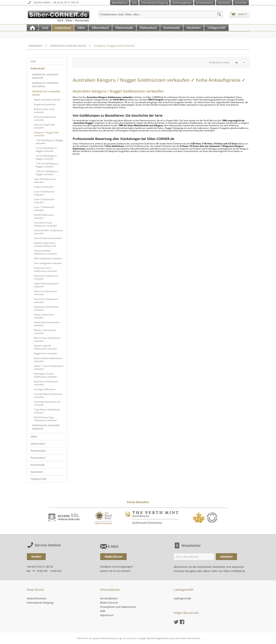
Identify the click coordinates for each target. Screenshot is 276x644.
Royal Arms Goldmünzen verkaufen (46, 383)
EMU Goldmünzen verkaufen (48, 258)
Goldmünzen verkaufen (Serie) (46, 93)
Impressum (107, 615)
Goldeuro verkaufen (44, 187)
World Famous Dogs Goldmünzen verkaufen (45, 419)
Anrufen (36, 557)
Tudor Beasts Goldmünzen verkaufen (47, 411)
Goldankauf (37, 68)
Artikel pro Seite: (220, 62)
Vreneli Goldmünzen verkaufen (44, 216)
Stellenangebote (182, 3)
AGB (103, 611)
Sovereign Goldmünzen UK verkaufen (47, 403)
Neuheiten (37, 472)
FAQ (134, 3)
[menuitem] (161, 16)
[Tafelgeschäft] (216, 28)
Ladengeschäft (182, 598)
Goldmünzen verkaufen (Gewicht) (46, 427)
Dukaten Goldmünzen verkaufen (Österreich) (45, 244)
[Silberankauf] (100, 28)
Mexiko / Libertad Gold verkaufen (45, 332)
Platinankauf (38, 458)
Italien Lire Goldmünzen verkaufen (46, 293)
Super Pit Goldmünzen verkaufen (45, 181)
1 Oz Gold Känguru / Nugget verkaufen (49, 142)
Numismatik (38, 465)
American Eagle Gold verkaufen (44, 126)
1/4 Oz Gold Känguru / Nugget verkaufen (47, 157)
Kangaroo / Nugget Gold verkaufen (46, 134)
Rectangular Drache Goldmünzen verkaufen (45, 375)
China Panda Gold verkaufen (48, 238)
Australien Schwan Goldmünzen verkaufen (45, 224)
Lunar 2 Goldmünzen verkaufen (44, 201)
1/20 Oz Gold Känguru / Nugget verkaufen (47, 173)
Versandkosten (205, 3)
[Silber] (81, 28)
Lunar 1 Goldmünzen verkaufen (44, 209)
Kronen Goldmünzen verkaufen (44, 316)
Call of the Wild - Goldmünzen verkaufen (48, 232)
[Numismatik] (172, 28)
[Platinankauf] (148, 28)
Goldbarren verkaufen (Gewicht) (45, 76)
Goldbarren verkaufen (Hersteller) (45, 85)
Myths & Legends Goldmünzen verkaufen (45, 347)
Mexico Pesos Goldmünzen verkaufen (47, 339)
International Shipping (154, 3)
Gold (33, 61)
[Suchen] (219, 14)
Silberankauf (38, 444)
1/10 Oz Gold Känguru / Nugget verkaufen (47, 165)
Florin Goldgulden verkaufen (48, 263)
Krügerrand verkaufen (45, 104)
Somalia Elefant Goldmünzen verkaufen (48, 396)
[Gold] (45, 28)
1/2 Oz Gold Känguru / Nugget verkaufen (47, 149)
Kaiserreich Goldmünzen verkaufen (46, 301)
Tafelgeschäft (38, 479)
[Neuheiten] (194, 28)
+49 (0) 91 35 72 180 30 (65, 2)
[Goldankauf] (63, 28)
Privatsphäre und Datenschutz (118, 607)
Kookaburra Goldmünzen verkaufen (46, 308)
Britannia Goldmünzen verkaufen (45, 118)
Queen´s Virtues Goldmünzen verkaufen (49, 367)
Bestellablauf (120, 3)
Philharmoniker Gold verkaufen (44, 111)
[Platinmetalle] (124, 28)
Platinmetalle (38, 451)
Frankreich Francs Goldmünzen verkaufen (45, 269)
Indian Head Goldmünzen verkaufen (46, 285)
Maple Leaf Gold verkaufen (47, 100)
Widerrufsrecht (109, 603)
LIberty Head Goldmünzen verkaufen (47, 324)
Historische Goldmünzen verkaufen (46, 277)
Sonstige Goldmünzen (45, 389)
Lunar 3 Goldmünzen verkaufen (44, 193)
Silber (34, 437)
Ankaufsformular (37, 598)
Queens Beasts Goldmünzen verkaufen (48, 360)
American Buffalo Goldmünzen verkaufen (45, 252)
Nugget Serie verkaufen (46, 353)
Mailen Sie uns (113, 557)
